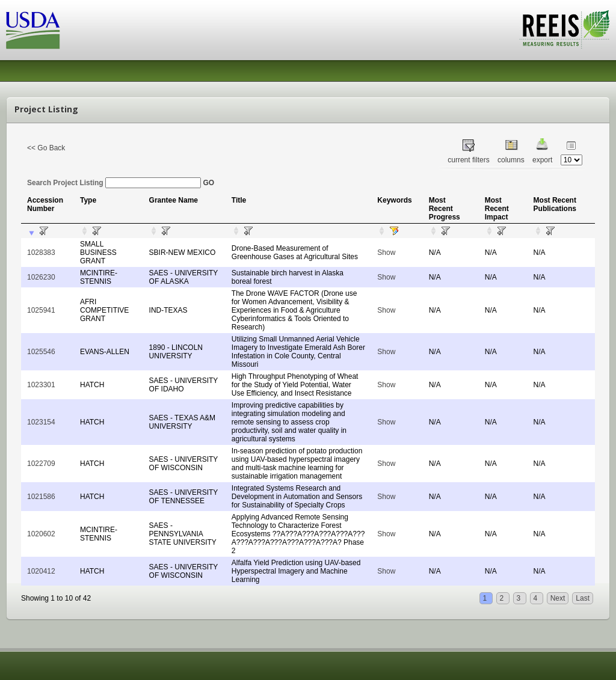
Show (386, 253)
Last (583, 598)
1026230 (41, 277)
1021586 (41, 497)
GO (208, 183)
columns (511, 160)
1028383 (41, 253)
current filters (468, 160)
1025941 (41, 310)
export (542, 160)
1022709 (41, 464)
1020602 (41, 534)
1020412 (41, 571)
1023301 (41, 385)
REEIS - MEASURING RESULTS (565, 29)
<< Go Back (46, 148)
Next (558, 598)
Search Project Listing (114, 183)
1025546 (41, 352)
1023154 (41, 422)
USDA (33, 30)
